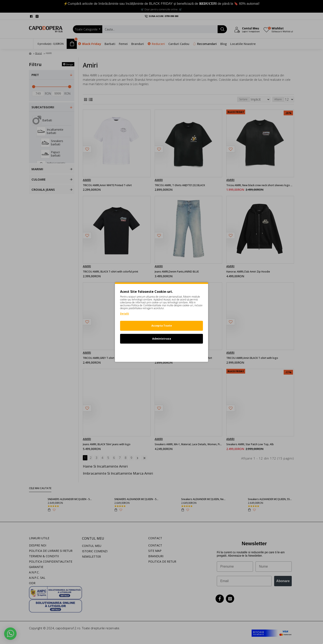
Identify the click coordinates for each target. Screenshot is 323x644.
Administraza (162, 339)
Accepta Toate (162, 326)
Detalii (125, 314)
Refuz (161, 351)
